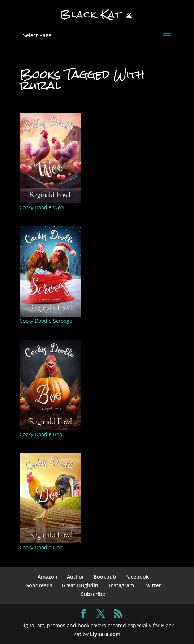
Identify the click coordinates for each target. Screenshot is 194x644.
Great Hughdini (81, 585)
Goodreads (39, 585)
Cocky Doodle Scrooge (46, 321)
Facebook (137, 577)
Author (76, 577)
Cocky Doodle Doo (41, 547)
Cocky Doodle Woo (42, 207)
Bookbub (105, 577)
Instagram (122, 585)
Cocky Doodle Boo (41, 434)
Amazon (48, 577)
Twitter (152, 585)
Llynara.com (105, 634)
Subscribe (93, 594)
